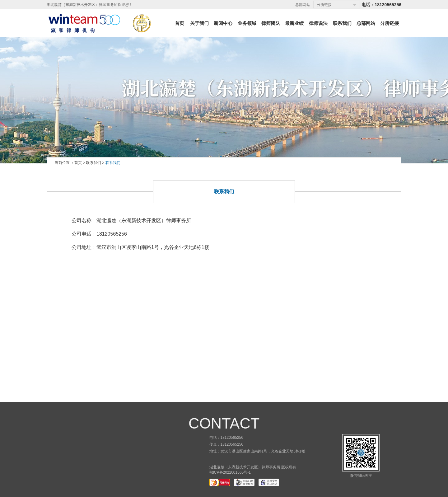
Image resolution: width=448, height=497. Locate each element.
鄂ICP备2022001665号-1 (230, 472)
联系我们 (94, 163)
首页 (78, 163)
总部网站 (303, 5)
